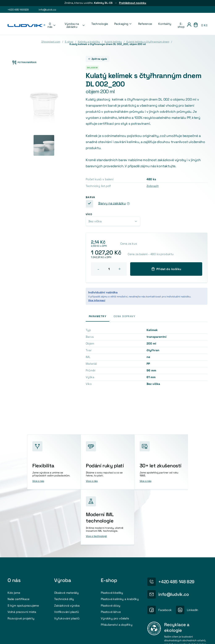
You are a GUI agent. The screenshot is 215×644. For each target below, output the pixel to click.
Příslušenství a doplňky (117, 566)
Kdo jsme (14, 534)
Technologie (100, 24)
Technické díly (64, 540)
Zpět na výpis (98, 59)
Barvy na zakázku (112, 203)
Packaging (123, 24)
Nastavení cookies (144, 637)
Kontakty (165, 24)
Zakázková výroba (67, 546)
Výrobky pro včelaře (115, 559)
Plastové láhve (111, 553)
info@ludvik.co (47, 10)
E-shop (181, 25)
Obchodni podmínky (195, 637)
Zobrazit (153, 186)
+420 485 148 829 (18, 10)
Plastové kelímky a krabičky (120, 540)
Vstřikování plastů (66, 553)
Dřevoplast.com (51, 42)
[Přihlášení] (189, 25)
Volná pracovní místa (22, 553)
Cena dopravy (124, 316)
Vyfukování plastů (67, 559)
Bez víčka (95, 221)
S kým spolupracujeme (23, 546)
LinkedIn (193, 551)
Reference (145, 24)
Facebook (165, 551)
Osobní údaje (169, 637)
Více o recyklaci (174, 596)
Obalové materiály (66, 534)
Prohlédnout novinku (133, 3)
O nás (52, 25)
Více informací (97, 300)
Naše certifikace (18, 540)
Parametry (98, 316)
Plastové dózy (110, 546)
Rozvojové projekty (21, 559)
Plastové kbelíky (112, 534)
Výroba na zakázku (75, 25)
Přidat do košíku (166, 269)
